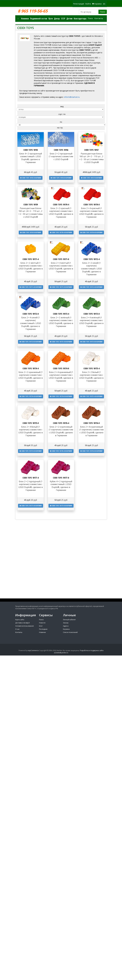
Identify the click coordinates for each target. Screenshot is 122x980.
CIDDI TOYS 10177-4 (31, 478)
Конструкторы (80, 19)
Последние (43, 629)
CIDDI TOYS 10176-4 (61, 423)
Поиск (103, 12)
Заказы (66, 623)
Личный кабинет (69, 620)
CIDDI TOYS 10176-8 (91, 423)
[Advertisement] (61, 580)
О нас (17, 629)
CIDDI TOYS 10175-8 (31, 423)
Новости (42, 623)
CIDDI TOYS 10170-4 (61, 205)
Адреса (66, 626)
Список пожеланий (70, 632)
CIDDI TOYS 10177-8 (61, 478)
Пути (51, 19)
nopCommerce (33, 650)
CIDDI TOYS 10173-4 (61, 314)
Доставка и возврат (23, 623)
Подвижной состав (39, 19)
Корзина (66, 629)
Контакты (99, 18)
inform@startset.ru (72, 97)
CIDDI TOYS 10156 (61, 150)
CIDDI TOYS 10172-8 (31, 314)
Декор (57, 19)
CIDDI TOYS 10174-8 (61, 368)
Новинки (25, 19)
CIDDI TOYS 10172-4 (91, 259)
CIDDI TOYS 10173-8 (91, 314)
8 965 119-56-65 (33, 11)
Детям (69, 19)
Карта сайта (20, 620)
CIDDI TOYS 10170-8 (91, 205)
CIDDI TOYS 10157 (91, 150)
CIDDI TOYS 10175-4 (91, 368)
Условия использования (24, 626)
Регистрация (79, 4)
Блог (41, 626)
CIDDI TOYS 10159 (31, 205)
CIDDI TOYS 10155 (31, 150)
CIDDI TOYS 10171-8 (61, 259)
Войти (88, 4)
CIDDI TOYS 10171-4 (31, 259)
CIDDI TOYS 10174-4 (31, 368)
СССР (63, 19)
